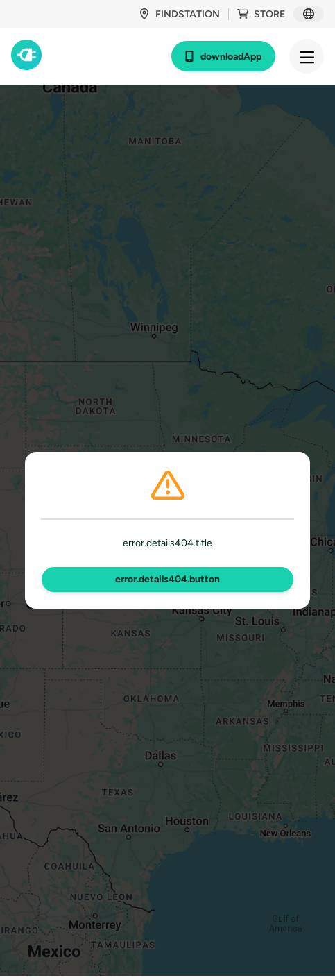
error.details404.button (167, 579)
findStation (179, 14)
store (261, 14)
